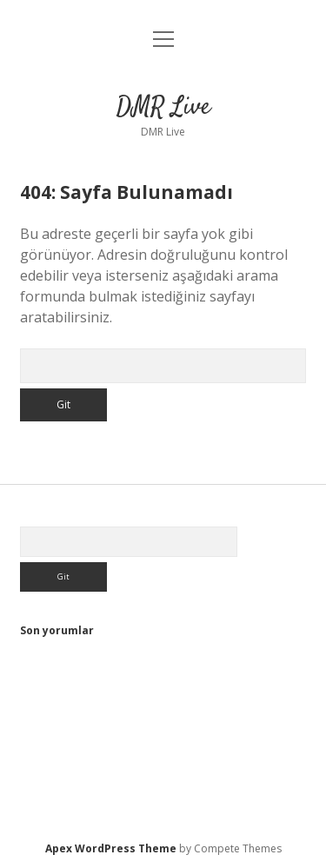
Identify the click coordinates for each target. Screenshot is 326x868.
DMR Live (163, 108)
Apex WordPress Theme (111, 848)
